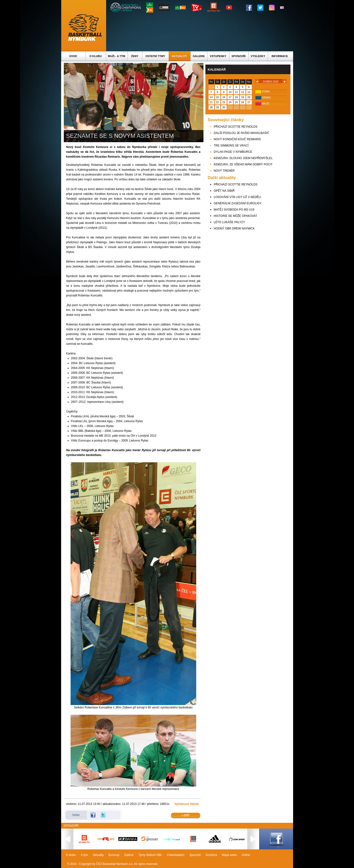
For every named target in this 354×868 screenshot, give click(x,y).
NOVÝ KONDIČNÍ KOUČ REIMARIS (237, 139)
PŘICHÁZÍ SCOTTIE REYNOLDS (236, 127)
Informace (280, 56)
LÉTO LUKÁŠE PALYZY (229, 222)
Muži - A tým (117, 56)
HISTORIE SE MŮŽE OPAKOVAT (236, 216)
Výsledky (258, 56)
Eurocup (114, 855)
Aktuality (179, 56)
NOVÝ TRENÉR (224, 171)
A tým (84, 855)
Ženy (135, 56)
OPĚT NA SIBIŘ (224, 191)
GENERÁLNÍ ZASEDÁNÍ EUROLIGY (238, 203)
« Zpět (186, 815)
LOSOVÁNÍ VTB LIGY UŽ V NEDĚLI (238, 197)
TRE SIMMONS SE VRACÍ (231, 146)
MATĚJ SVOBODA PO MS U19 (234, 210)
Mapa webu (229, 855)
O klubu (96, 56)
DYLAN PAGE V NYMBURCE (233, 152)
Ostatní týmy (155, 56)
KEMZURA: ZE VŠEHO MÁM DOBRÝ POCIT (243, 164)
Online (246, 855)
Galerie (199, 56)
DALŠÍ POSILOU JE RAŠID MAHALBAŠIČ (242, 133)
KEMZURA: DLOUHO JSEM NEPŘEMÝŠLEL (243, 158)
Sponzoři (238, 56)
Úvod (73, 56)
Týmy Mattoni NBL (150, 855)
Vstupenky (218, 56)
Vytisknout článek (187, 804)
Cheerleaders (176, 855)
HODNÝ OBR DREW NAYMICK (234, 228)
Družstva (211, 855)
